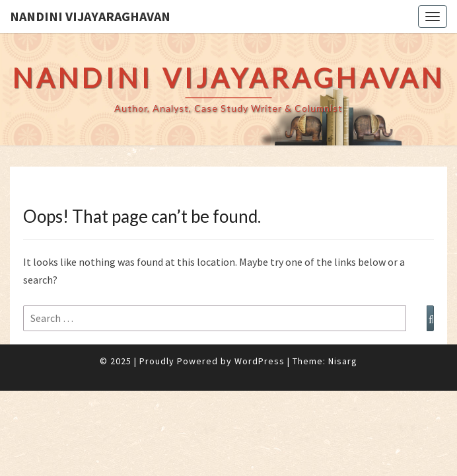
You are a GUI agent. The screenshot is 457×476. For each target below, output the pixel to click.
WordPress (260, 361)
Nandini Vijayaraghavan (90, 16)
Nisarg (343, 361)
